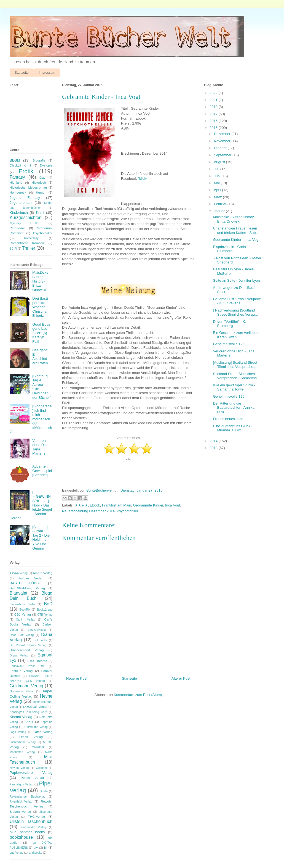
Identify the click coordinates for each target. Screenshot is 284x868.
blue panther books (27, 832)
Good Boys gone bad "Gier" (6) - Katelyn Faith (41, 333)
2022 (214, 93)
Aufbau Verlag (31, 578)
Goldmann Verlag (26, 686)
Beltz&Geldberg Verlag (27, 588)
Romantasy (31, 238)
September (223, 155)
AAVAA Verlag (19, 573)
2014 (214, 441)
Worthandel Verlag (33, 827)
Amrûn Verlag (43, 573)
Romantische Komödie (27, 243)
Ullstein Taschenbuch (31, 821)
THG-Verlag (36, 816)
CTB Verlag (45, 615)
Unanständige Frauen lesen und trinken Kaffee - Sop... (236, 230)
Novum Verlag (19, 768)
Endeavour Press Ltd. (27, 666)
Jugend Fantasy (25, 198)
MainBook (38, 747)
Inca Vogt (173, 505)
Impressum (47, 73)
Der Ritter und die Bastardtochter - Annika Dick (234, 408)
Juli (217, 169)
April (218, 190)
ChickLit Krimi (20, 165)
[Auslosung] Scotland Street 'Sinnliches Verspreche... (235, 365)
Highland (16, 182)
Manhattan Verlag (22, 752)
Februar (221, 204)
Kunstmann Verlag (36, 727)
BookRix (25, 610)
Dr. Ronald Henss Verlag (28, 645)
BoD (48, 604)
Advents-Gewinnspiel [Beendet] (42, 471)
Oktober (221, 148)
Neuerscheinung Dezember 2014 (88, 511)
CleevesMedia (37, 630)
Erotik (26, 171)
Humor (41, 192)
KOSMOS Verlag (35, 707)
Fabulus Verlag (21, 671)
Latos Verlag (43, 732)
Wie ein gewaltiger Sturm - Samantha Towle (234, 387)
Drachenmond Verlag (27, 650)
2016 (214, 121)
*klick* (143, 179)
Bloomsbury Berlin (22, 604)
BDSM (15, 160)
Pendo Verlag (32, 778)
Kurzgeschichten (26, 217)
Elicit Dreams (37, 661)
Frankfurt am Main (116, 505)
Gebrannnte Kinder (148, 505)
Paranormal (18, 228)
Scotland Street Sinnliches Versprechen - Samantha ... (237, 376)
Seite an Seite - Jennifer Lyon (236, 280)
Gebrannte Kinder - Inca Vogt (236, 240)
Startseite (22, 73)
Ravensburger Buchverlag (28, 797)
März (219, 197)
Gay (42, 177)
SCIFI (13, 249)
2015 (214, 128)
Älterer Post (181, 678)
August (220, 162)
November (223, 141)
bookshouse (21, 837)
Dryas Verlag (19, 655)
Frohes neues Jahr (228, 419)
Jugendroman (21, 203)
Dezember (223, 134)
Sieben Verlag (20, 812)
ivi (46, 847)
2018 (214, 107)
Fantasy (17, 177)
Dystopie (46, 165)
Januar (220, 211)
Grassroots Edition (22, 691)
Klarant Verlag (21, 717)
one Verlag (17, 853)
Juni (218, 176)
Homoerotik (18, 192)
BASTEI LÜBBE (25, 583)
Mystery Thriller (25, 223)
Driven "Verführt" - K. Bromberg (229, 324)
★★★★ (81, 505)
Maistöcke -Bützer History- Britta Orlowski (41, 281)
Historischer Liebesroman (28, 187)
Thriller (29, 248)
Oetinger (42, 768)
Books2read (45, 610)
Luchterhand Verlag (23, 742)
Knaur (29, 722)
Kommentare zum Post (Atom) (138, 695)
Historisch (39, 182)
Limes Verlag (31, 737)
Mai (217, 183)
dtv (36, 847)
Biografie (39, 160)
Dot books (41, 640)
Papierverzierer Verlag (31, 773)
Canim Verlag (26, 620)
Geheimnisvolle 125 (229, 344)
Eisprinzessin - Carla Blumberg (229, 249)
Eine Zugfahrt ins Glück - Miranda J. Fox (233, 428)
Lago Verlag (18, 732)
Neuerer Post (77, 678)
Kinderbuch (19, 213)
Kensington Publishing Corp (28, 712)
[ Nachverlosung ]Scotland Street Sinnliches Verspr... (235, 312)
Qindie (44, 791)
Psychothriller (127, 511)
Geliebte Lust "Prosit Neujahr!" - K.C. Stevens (237, 301)
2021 (214, 100)
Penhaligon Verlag (22, 784)
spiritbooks (35, 853)
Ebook (95, 505)
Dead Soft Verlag (22, 635)
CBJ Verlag (23, 614)
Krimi (40, 213)
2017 (214, 114)
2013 (214, 448)
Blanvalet (18, 593)
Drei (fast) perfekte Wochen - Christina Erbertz (40, 307)
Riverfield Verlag (21, 802)
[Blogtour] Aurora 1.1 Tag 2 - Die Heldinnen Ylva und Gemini (41, 538)
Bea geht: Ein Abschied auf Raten (40, 357)
